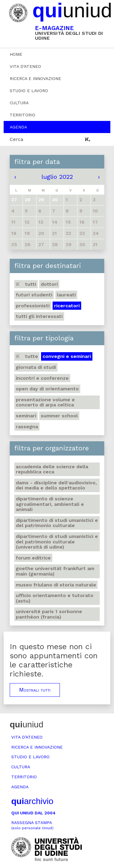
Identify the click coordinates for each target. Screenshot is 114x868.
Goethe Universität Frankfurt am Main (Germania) (55, 571)
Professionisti (33, 306)
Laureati (66, 295)
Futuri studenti (34, 295)
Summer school (59, 416)
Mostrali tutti (35, 690)
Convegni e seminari (67, 356)
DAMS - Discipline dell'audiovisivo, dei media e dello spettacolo (56, 485)
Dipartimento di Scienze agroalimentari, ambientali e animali (50, 504)
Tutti (26, 284)
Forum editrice (33, 558)
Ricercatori (67, 306)
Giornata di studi (36, 367)
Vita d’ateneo (25, 66)
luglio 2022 (57, 177)
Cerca (17, 139)
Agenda (18, 127)
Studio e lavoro (29, 91)
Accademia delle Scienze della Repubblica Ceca (52, 469)
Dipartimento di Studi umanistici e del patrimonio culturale (57, 523)
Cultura (19, 103)
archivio (32, 801)
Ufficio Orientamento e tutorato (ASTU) (55, 598)
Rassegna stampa (32, 825)
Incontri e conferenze (42, 378)
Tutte (27, 356)
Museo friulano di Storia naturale (56, 585)
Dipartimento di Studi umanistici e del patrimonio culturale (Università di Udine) (57, 542)
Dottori (49, 284)
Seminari (26, 416)
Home (16, 54)
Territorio (22, 115)
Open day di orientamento (47, 389)
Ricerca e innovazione (35, 78)
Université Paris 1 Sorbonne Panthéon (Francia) (49, 614)
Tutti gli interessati (39, 316)
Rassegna (27, 427)
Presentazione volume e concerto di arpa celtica (45, 402)
